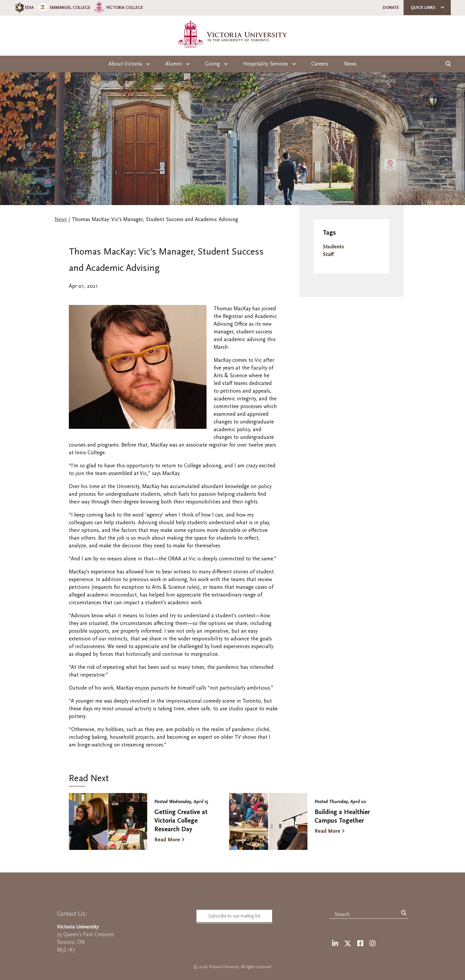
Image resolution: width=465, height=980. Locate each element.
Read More (167, 840)
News (350, 64)
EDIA (24, 8)
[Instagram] (372, 944)
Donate (391, 8)
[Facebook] (360, 944)
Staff (328, 254)
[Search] (404, 913)
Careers (320, 64)
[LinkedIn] (335, 944)
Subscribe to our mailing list (234, 916)
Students (333, 247)
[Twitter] (348, 944)
